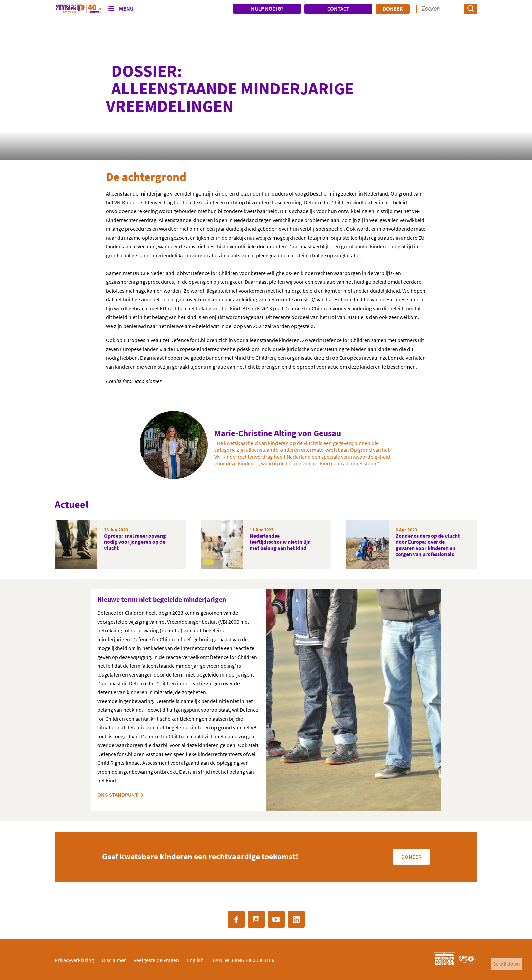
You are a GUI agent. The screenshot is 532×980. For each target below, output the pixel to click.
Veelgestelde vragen (156, 960)
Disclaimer (114, 960)
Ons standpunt (118, 795)
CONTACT (338, 8)
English (195, 960)
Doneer (393, 8)
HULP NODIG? (267, 8)
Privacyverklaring (74, 960)
